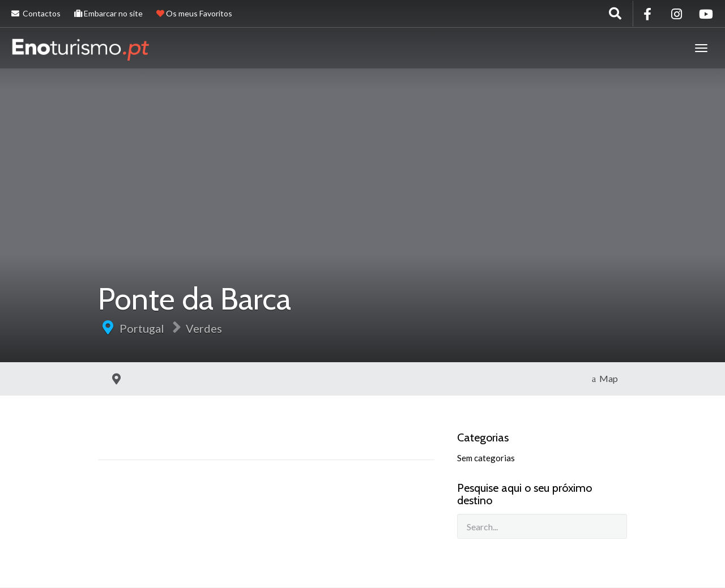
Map (605, 378)
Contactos (36, 13)
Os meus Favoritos (194, 13)
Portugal (142, 328)
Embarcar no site (108, 13)
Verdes (204, 328)
